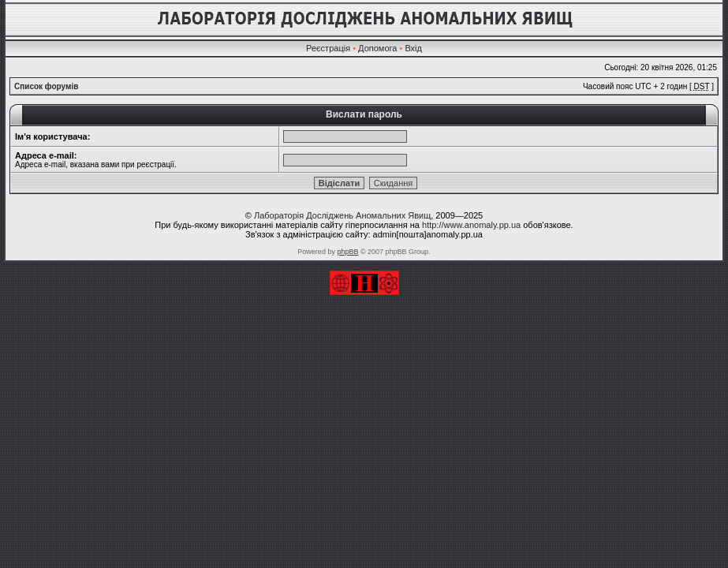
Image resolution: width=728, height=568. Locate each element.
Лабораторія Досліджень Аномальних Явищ (342, 215)
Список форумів (46, 86)
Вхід (413, 48)
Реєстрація (328, 48)
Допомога (377, 48)
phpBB (347, 252)
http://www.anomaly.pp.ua (471, 225)
